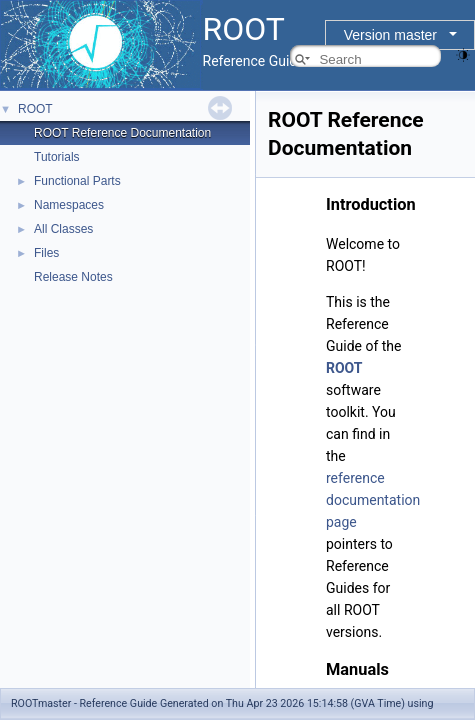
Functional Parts (77, 181)
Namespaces (69, 205)
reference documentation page (373, 500)
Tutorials (57, 157)
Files (46, 253)
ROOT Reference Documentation (122, 133)
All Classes (63, 229)
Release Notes (73, 277)
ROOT (35, 109)
